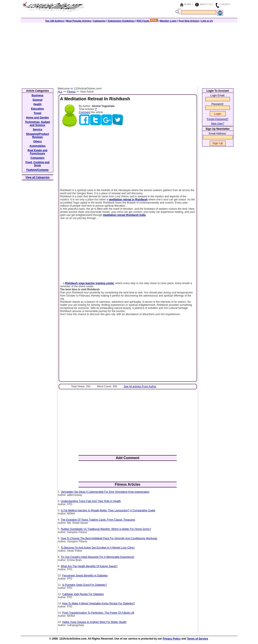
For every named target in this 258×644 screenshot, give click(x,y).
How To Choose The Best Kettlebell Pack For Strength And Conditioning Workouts (109, 538)
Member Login (168, 21)
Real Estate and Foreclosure (37, 152)
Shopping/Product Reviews (38, 136)
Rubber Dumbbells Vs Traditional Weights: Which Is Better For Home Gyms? (106, 529)
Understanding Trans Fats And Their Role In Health (91, 501)
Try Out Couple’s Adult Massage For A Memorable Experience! (98, 557)
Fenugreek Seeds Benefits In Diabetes (85, 576)
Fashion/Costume (37, 170)
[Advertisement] (129, 54)
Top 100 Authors (55, 21)
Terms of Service (197, 639)
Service (37, 130)
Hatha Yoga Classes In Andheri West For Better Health (95, 622)
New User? (218, 124)
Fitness (71, 92)
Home (187, 4)
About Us (205, 4)
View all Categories (37, 177)
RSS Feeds (147, 21)
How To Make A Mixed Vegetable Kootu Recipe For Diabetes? (99, 603)
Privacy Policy (172, 639)
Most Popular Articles (79, 21)
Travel (37, 113)
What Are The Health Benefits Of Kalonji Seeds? (89, 566)
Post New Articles (189, 21)
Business (37, 95)
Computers (37, 158)
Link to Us (207, 21)
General (37, 100)
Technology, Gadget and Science (38, 124)
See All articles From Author (140, 386)
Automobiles (37, 146)
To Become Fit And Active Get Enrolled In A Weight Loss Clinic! (98, 548)
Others (37, 142)
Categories (99, 21)
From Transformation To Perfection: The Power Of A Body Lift (98, 613)
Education (37, 109)
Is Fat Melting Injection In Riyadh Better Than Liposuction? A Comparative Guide (108, 510)
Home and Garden (37, 118)
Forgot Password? (218, 119)
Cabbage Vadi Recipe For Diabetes (83, 594)
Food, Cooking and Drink (37, 164)
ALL (60, 92)
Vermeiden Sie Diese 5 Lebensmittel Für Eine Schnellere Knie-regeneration (105, 492)
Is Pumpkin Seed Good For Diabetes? (85, 585)
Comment (85, 112)
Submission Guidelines (121, 21)
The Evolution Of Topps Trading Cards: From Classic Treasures (98, 520)
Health (37, 104)
